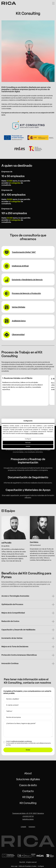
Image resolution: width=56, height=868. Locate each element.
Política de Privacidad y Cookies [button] (28, 866)
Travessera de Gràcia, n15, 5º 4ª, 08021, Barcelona (28, 813)
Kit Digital (28, 797)
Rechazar (28, 443)
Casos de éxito (28, 785)
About (28, 774)
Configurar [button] (41, 866)
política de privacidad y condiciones (22, 741)
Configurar (28, 439)
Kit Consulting (28, 803)
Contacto (28, 791)
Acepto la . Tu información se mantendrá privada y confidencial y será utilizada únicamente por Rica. (28, 743)
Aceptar (28, 446)
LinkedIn (23, 827)
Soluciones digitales (28, 780)
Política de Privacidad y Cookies (34, 434)
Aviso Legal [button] (14, 866)
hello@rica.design (28, 819)
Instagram (32, 827)
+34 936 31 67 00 (28, 816)
